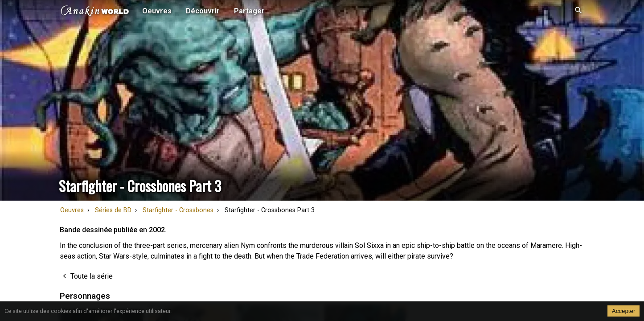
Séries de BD (113, 210)
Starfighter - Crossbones (178, 210)
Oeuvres (72, 210)
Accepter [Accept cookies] (624, 311)
